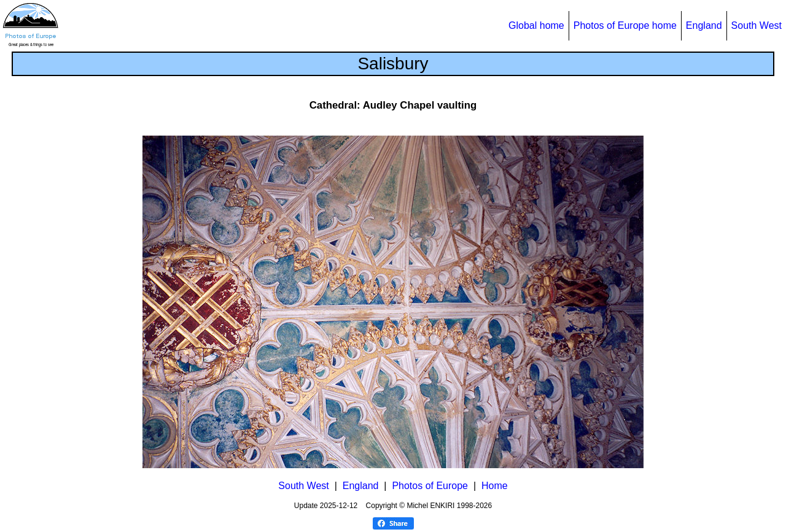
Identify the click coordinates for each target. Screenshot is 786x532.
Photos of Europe (430, 486)
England (704, 25)
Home (495, 486)
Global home (536, 25)
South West (757, 25)
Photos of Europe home (625, 25)
